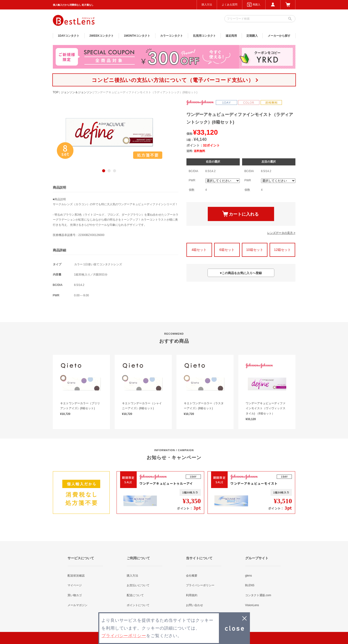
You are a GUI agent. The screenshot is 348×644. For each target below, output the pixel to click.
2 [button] (109, 171)
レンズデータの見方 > (281, 233)
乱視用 (204, 36)
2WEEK (102, 36)
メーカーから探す (279, 36)
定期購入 (252, 36)
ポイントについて (138, 605)
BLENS (250, 585)
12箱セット (283, 250)
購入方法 (207, 4)
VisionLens (252, 605)
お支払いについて (138, 585)
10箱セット (255, 250)
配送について (135, 595)
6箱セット (227, 250)
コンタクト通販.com (258, 595)
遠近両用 (231, 36)
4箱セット (199, 250)
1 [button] (104, 171)
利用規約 (192, 595)
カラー (172, 36)
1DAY (69, 36)
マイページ (75, 585)
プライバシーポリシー (200, 585)
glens (249, 576)
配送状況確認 (76, 576)
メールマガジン (77, 605)
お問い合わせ (194, 605)
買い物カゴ (75, 595)
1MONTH (137, 36)
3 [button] (115, 171)
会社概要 (192, 576)
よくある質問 (230, 4)
